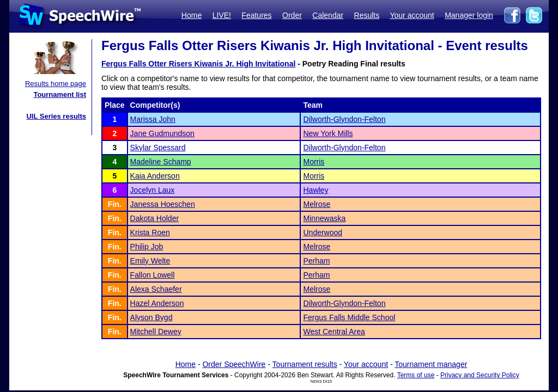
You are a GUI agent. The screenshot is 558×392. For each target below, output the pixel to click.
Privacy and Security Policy (480, 375)
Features (256, 15)
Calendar (328, 15)
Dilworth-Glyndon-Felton (344, 119)
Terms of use (416, 375)
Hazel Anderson (157, 303)
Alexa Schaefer (156, 289)
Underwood (323, 232)
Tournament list (60, 94)
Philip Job (147, 247)
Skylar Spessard (158, 148)
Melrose (317, 204)
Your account (412, 15)
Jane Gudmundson (162, 133)
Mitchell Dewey (156, 332)
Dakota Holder (155, 218)
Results (367, 15)
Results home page (56, 84)
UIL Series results (56, 116)
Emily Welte (150, 261)
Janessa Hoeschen (163, 204)
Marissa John (153, 119)
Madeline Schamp (161, 162)
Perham (316, 261)
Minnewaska (324, 218)
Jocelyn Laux (153, 190)
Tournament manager (431, 364)
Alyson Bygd (151, 317)
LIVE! (222, 15)
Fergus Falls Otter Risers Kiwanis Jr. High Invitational (198, 64)
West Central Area (334, 332)
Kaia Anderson (155, 176)
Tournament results (305, 364)
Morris (314, 162)
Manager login (469, 15)
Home (192, 15)
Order (292, 15)
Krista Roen (150, 232)
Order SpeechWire (234, 364)
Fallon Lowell (153, 275)
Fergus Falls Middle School (349, 317)
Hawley (316, 190)
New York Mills (328, 133)
